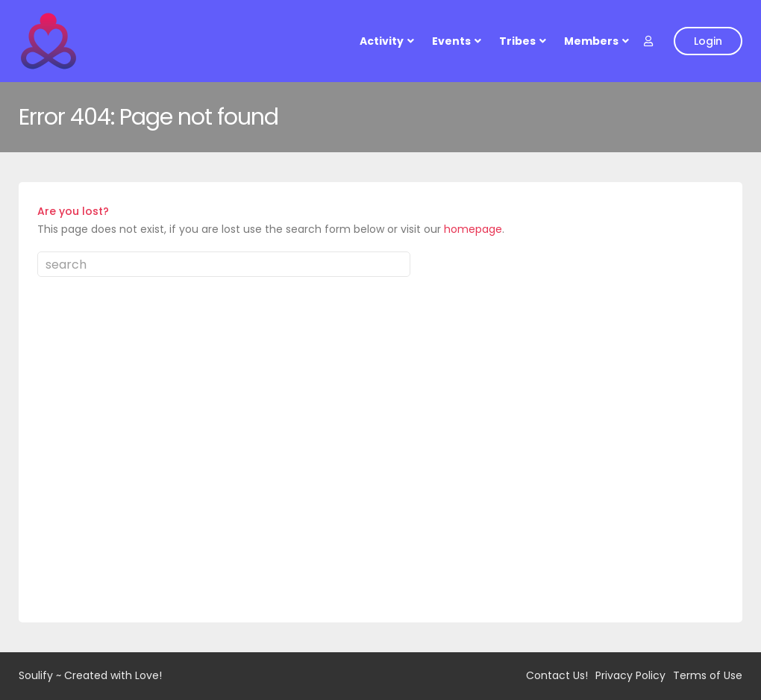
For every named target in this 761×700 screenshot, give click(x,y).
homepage (473, 229)
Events (451, 41)
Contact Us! (557, 675)
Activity (382, 41)
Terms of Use (708, 675)
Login (708, 41)
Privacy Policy (630, 675)
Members (591, 41)
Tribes (517, 41)
